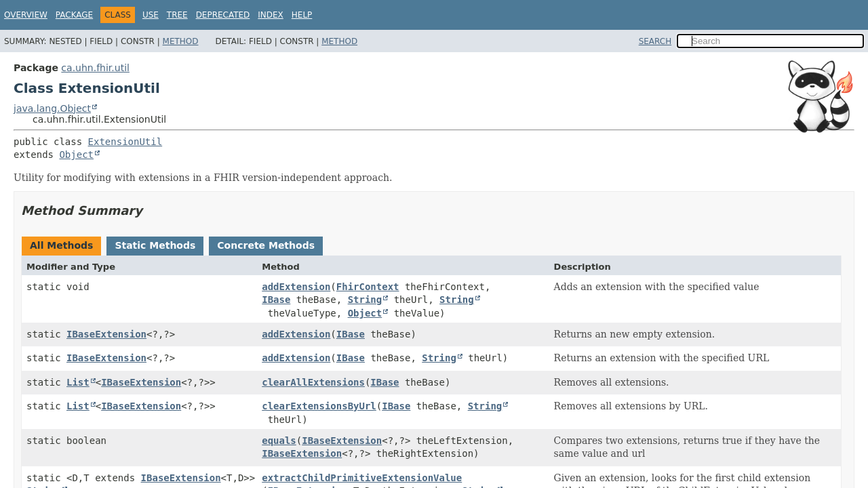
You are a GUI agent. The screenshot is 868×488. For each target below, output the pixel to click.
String (365, 300)
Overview (26, 15)
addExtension (296, 287)
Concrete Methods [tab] (266, 245)
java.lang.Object (52, 108)
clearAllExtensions (313, 382)
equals (279, 441)
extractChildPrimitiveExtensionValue (362, 478)
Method (181, 41)
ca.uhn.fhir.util (95, 68)
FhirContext (368, 287)
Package (74, 15)
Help (302, 15)
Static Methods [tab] (155, 245)
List (78, 382)
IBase (276, 300)
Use (151, 15)
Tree (177, 15)
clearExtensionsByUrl (319, 406)
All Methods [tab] (61, 245)
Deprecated (223, 15)
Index (271, 15)
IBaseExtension (106, 334)
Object (76, 155)
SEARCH (655, 41)
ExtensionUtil (125, 142)
